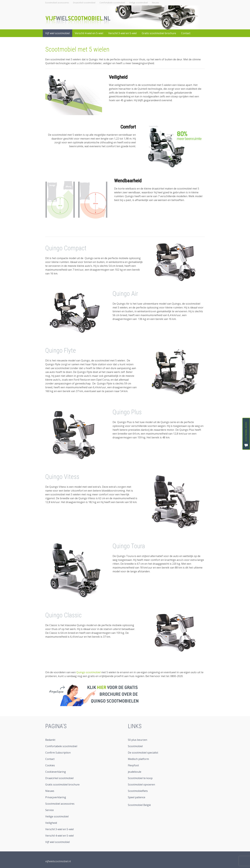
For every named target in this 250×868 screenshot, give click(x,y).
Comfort (128, 127)
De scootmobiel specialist (143, 753)
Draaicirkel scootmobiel (84, 3)
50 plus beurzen (138, 740)
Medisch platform (138, 759)
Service (50, 810)
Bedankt (50, 740)
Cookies (50, 765)
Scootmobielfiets (138, 791)
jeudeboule (135, 772)
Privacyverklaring (56, 797)
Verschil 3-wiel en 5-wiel (122, 33)
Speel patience (137, 797)
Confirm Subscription (58, 753)
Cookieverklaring (56, 772)
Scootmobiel (135, 746)
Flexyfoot (133, 765)
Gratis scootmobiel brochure (159, 33)
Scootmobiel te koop (140, 778)
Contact (186, 33)
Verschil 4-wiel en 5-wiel (89, 33)
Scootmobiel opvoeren (141, 785)
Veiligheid (118, 77)
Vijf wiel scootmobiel (57, 33)
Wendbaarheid (128, 181)
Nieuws (156, 3)
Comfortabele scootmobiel (112, 3)
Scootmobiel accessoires (57, 3)
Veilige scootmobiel (138, 3)
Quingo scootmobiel (88, 672)
